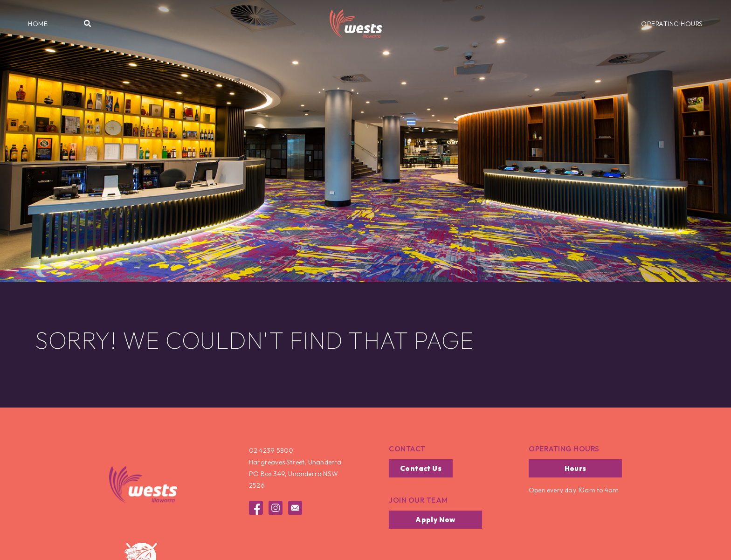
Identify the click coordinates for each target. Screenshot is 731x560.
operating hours (564, 449)
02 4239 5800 (271, 450)
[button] (38, 24)
